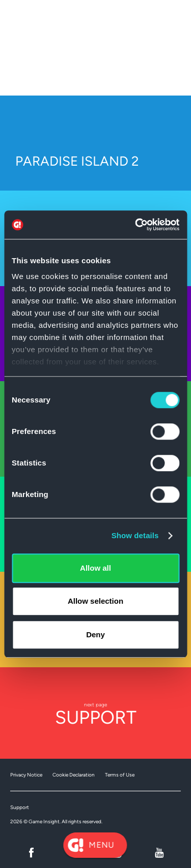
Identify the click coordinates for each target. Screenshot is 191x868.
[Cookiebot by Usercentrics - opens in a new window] (136, 225)
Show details (135, 535)
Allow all (95, 568)
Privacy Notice (26, 775)
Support (20, 807)
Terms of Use (120, 775)
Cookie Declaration (74, 775)
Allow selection (95, 601)
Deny (95, 634)
